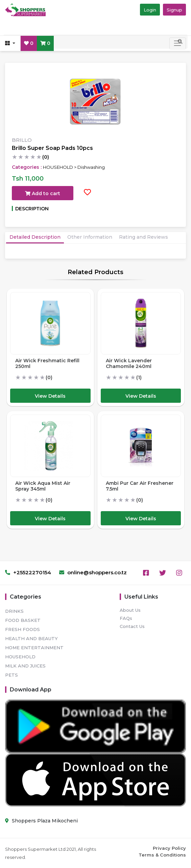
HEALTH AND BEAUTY (31, 638)
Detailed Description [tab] (35, 237)
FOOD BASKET (23, 620)
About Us (130, 610)
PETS (11, 675)
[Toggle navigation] (178, 43)
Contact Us (132, 626)
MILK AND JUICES (25, 666)
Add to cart (43, 193)
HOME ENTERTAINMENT (34, 648)
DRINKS (14, 611)
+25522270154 (28, 572)
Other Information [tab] (90, 237)
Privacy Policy (169, 848)
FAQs (126, 618)
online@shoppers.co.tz (93, 572)
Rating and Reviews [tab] (144, 237)
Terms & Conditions (162, 855)
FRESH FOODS (22, 629)
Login (150, 10)
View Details (50, 396)
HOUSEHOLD (20, 657)
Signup (174, 10)
